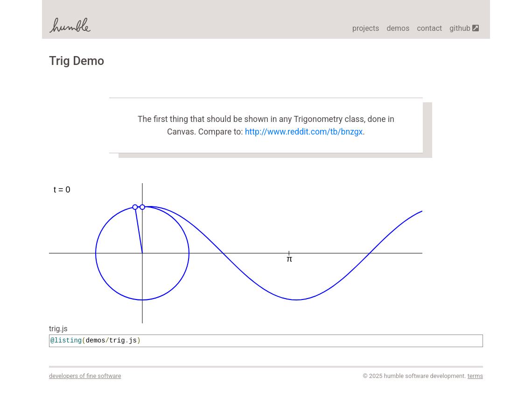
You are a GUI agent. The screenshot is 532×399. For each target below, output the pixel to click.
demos (398, 28)
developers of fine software (85, 376)
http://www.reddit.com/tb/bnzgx (304, 132)
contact (429, 28)
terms (475, 376)
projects (366, 28)
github (464, 28)
